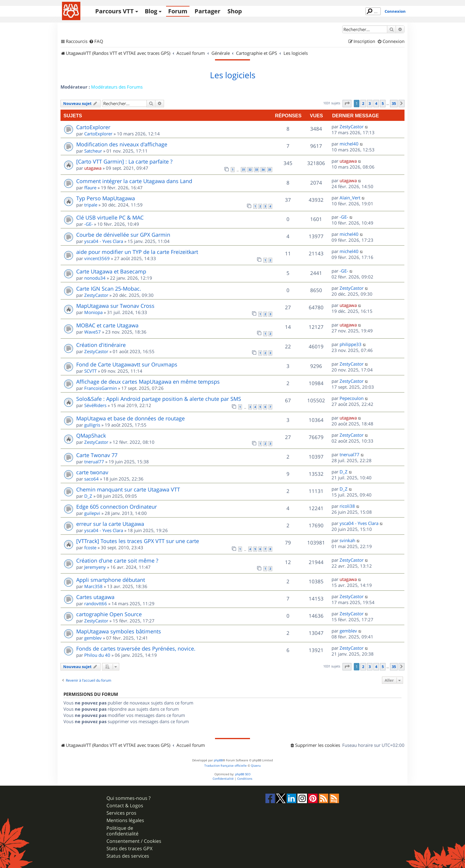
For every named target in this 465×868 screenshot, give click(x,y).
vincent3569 (97, 258)
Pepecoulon (352, 398)
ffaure (90, 188)
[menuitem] (96, 41)
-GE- (89, 224)
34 (263, 170)
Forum (178, 11)
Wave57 (93, 332)
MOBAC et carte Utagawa (107, 325)
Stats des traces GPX (129, 849)
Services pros (121, 813)
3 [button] (370, 103)
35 (270, 170)
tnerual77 (94, 462)
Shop (235, 11)
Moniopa (93, 312)
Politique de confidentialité (122, 831)
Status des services (128, 856)
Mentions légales (125, 820)
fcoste (90, 547)
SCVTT (90, 371)
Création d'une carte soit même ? (117, 560)
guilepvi (92, 513)
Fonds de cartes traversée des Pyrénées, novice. (136, 648)
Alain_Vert (350, 198)
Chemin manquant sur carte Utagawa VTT (128, 489)
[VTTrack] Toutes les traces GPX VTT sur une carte (138, 541)
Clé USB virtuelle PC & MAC (110, 217)
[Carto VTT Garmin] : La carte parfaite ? (124, 161)
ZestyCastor (352, 126)
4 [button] (376, 103)
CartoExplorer (93, 127)
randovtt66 (96, 603)
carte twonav (92, 472)
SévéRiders (95, 405)
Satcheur (93, 151)
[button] (347, 103)
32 (250, 170)
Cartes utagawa (95, 597)
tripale (91, 205)
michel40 (349, 144)
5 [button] (383, 103)
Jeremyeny (95, 567)
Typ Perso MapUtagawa (106, 198)
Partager (207, 11)
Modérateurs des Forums (117, 87)
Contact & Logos (125, 806)
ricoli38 (347, 506)
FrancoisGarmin (101, 388)
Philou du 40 (97, 655)
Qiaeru (256, 766)
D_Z (344, 472)
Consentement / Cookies (134, 841)
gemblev (93, 638)
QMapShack (91, 435)
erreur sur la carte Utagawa (110, 524)
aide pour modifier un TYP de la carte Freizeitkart (137, 252)
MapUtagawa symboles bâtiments (119, 631)
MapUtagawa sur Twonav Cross (115, 306)
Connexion (395, 11)
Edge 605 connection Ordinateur (117, 507)
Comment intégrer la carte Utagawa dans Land (134, 181)
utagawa (93, 168)
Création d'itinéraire (101, 345)
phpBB (218, 760)
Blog (151, 11)
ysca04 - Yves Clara (104, 241)
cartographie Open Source (109, 614)
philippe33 (351, 344)
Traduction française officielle (226, 766)
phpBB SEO (243, 774)
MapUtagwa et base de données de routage (130, 418)
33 (257, 170)
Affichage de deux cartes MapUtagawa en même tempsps (148, 382)
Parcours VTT (114, 11)
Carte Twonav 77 (97, 455)
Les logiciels (233, 75)
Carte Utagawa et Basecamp (111, 271)
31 (243, 170)
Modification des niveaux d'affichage (122, 144)
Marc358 (93, 586)
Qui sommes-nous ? (129, 798)
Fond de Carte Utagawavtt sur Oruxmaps (127, 364)
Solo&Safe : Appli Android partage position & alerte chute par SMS (159, 399)
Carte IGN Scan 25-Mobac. (109, 289)
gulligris (92, 425)
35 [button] (394, 103)
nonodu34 (95, 278)
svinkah (347, 540)
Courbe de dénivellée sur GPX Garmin (123, 235)
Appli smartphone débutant (111, 580)
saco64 (91, 479)
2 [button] (363, 103)
